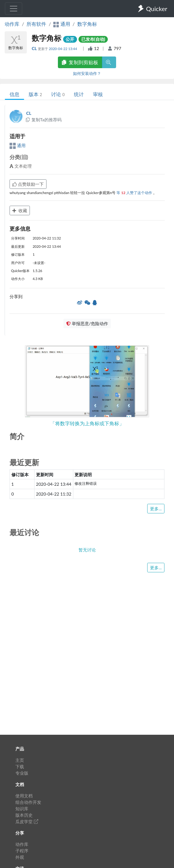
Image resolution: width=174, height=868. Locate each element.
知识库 (22, 809)
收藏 (20, 210)
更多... (156, 509)
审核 (98, 94)
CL (35, 48)
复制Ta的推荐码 (43, 120)
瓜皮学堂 (27, 821)
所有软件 (36, 24)
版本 (35, 94)
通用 (18, 145)
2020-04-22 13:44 (63, 49)
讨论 (58, 94)
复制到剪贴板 (80, 62)
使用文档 (24, 796)
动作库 (12, 24)
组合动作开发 (28, 802)
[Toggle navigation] (14, 9)
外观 (20, 857)
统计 (79, 94)
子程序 (22, 851)
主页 (20, 760)
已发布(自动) (93, 39)
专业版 (22, 773)
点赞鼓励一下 (28, 184)
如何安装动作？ (87, 73)
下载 (20, 767)
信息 (14, 94)
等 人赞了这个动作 (135, 193)
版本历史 (24, 815)
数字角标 (87, 24)
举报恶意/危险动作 (87, 323)
